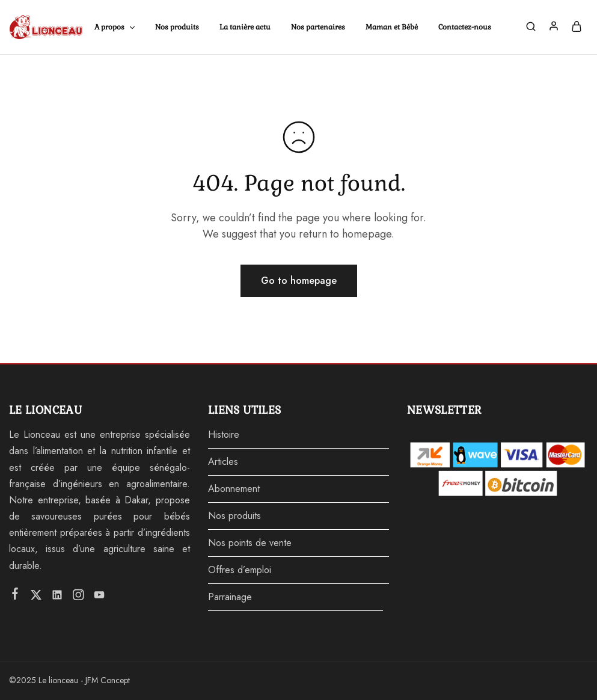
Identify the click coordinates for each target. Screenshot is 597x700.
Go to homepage (299, 281)
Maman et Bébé (392, 27)
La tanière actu (245, 27)
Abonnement (234, 489)
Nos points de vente (250, 543)
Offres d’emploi (240, 570)
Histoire (224, 434)
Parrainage (230, 597)
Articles (223, 462)
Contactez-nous (465, 27)
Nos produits (177, 27)
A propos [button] (115, 27)
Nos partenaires (318, 27)
